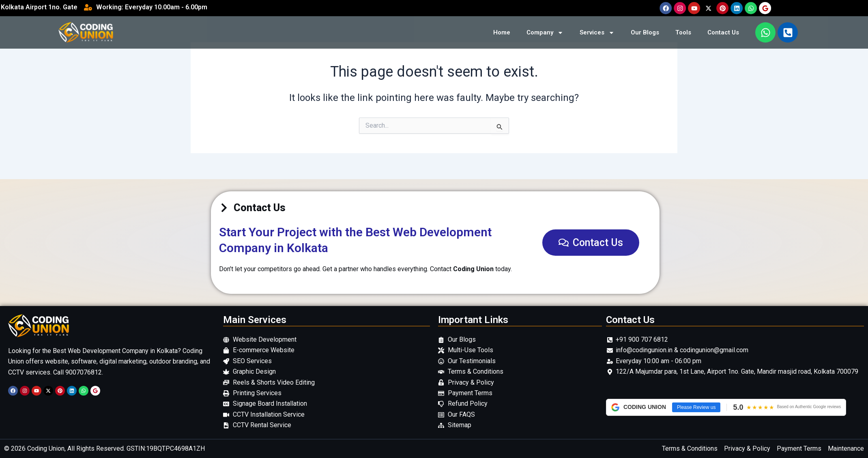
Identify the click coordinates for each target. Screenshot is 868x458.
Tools (683, 32)
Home (502, 32)
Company (545, 33)
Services (597, 33)
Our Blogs (645, 32)
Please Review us (696, 407)
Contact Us (723, 32)
